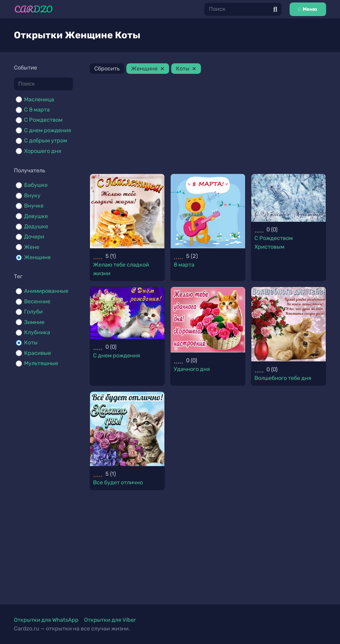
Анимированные (46, 291)
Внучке (34, 206)
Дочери (34, 237)
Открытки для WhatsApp (46, 620)
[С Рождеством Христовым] (289, 198)
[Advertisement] (208, 125)
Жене (32, 247)
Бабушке (36, 185)
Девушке (36, 216)
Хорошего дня (43, 151)
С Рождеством (43, 120)
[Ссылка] (34, 9)
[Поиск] (243, 9)
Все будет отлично (118, 482)
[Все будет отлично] (127, 429)
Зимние (34, 322)
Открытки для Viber (110, 620)
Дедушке (36, 226)
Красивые (38, 353)
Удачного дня (192, 369)
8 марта (184, 265)
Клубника (37, 332)
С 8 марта (37, 110)
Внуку (32, 196)
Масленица (39, 99)
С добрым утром (46, 141)
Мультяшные (41, 363)
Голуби (33, 312)
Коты (31, 343)
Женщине (37, 257)
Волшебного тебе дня (283, 378)
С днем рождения (48, 130)
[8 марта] (208, 211)
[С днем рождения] (127, 313)
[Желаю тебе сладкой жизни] (127, 211)
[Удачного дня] (208, 320)
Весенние (37, 301)
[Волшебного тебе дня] (289, 324)
